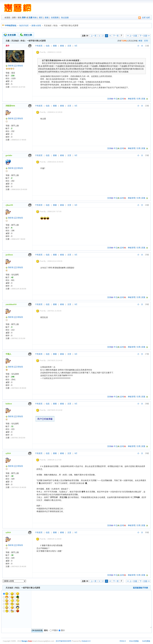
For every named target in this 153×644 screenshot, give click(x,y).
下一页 (116, 36)
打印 (146, 41)
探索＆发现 (36, 26)
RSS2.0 (123, 641)
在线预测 (55, 18)
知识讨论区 (24, 26)
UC (76, 46)
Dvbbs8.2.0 (86, 641)
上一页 (94, 36)
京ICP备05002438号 (63, 641)
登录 (24, 18)
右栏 (148, 18)
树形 (140, 41)
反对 (122, 99)
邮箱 (62, 46)
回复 (143, 99)
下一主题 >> (145, 36)
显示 (63, 630)
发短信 (20, 66)
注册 (31, 18)
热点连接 (65, 18)
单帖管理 (132, 99)
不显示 (55, 630)
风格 (35, 18)
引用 (138, 99)
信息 (48, 46)
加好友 (11, 66)
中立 (116, 99)
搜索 (47, 18)
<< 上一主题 (132, 36)
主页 (69, 46)
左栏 (144, 18)
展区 (41, 18)
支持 (109, 99)
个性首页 (39, 46)
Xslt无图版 (146, 641)
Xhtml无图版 (134, 641)
